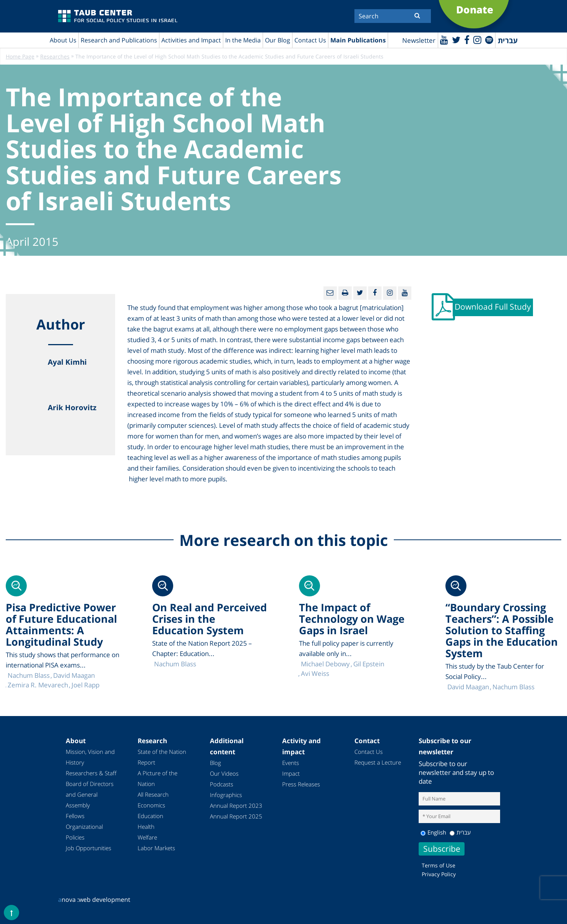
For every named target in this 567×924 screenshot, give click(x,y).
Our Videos (224, 773)
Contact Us (310, 40)
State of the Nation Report (162, 757)
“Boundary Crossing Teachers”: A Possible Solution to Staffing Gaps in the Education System (502, 630)
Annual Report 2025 (236, 816)
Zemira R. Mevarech (38, 685)
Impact (291, 773)
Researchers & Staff (91, 773)
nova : (68, 900)
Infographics (226, 795)
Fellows (75, 816)
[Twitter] (456, 40)
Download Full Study (493, 307)
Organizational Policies (84, 832)
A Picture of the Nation (158, 778)
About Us (63, 40)
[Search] (393, 16)
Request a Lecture (378, 762)
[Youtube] (444, 40)
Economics (151, 805)
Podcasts (222, 784)
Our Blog (278, 40)
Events (291, 763)
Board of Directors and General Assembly (90, 794)
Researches (55, 56)
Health (146, 827)
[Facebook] (467, 40)
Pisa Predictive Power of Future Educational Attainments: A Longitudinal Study (61, 624)
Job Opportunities (89, 848)
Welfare (147, 837)
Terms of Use (439, 865)
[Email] (330, 293)
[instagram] (477, 40)
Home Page (20, 56)
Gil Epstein (369, 664)
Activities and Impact (191, 40)
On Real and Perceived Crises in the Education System (210, 619)
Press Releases (301, 784)
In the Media (243, 40)
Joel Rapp (85, 685)
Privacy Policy (439, 874)
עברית (460, 832)
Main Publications (358, 40)
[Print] (345, 293)
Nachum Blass (513, 687)
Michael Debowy (325, 664)
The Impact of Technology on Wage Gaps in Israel (352, 619)
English (433, 832)
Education (150, 816)
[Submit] (417, 15)
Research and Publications (119, 40)
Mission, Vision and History (90, 757)
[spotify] (489, 40)
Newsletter (419, 40)
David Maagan (468, 687)
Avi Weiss (315, 673)
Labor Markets (156, 848)
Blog (215, 763)
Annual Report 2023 (236, 805)
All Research (153, 794)
